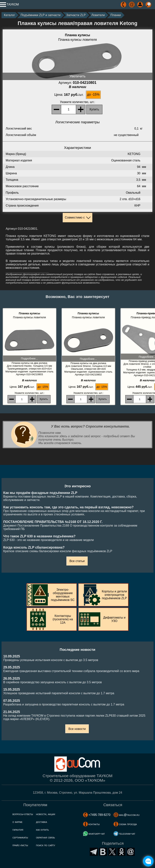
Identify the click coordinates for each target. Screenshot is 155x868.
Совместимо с (75, 217)
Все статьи (77, 561)
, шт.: (78, 102)
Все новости (77, 729)
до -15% (93, 94)
